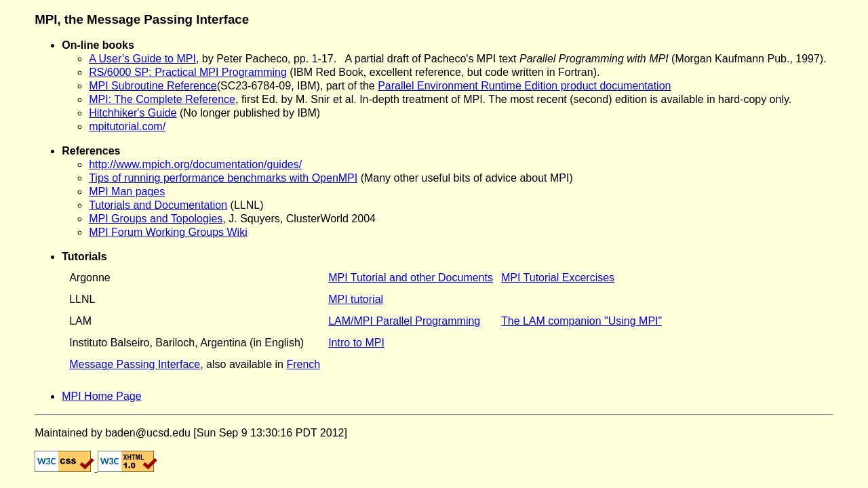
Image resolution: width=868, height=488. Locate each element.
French (303, 364)
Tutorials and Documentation (158, 205)
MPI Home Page (101, 396)
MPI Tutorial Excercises (558, 278)
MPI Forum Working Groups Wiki (168, 232)
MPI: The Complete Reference (162, 99)
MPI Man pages (127, 191)
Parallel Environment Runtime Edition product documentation (524, 86)
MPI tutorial (356, 299)
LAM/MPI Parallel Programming (404, 321)
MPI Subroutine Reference (153, 86)
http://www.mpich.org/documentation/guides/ (195, 164)
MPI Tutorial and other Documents (411, 278)
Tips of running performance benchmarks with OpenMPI (223, 178)
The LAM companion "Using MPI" (581, 321)
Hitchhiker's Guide (133, 113)
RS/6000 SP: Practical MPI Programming (188, 72)
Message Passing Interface (135, 364)
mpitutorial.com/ (127, 126)
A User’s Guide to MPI (142, 59)
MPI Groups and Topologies (156, 219)
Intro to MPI (356, 343)
